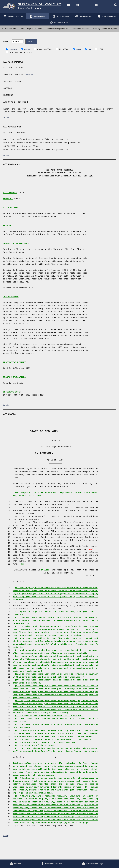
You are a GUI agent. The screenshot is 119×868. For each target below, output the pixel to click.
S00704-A (29, 91)
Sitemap (15, 864)
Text (91, 65)
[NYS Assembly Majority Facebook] (12, 20)
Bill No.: (7, 56)
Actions (28, 65)
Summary (14, 65)
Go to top (6, 133)
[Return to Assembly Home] (36, 7)
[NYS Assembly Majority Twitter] (22, 20)
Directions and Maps (92, 864)
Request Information (51, 864)
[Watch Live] (3, 20)
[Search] (51, 20)
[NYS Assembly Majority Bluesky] (41, 20)
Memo (79, 65)
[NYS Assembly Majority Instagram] (32, 20)
